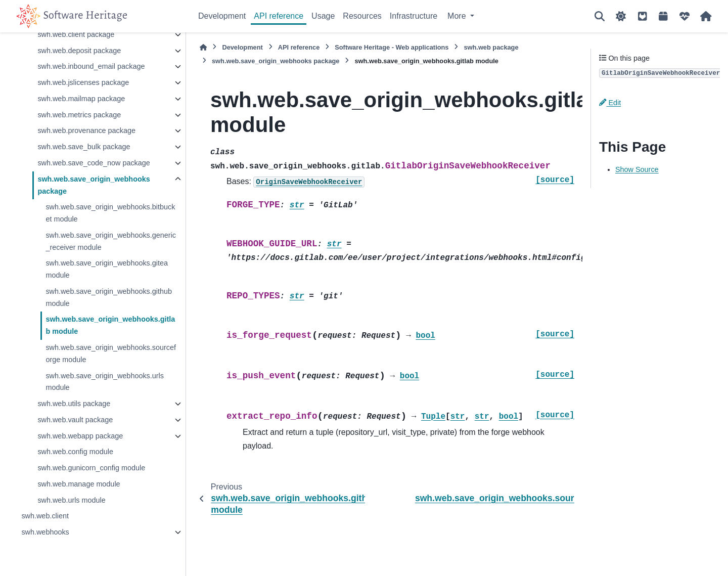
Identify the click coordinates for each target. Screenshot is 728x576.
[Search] (600, 16)
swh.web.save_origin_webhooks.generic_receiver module (111, 241)
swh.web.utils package (74, 404)
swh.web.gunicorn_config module (91, 468)
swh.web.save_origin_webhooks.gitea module (107, 269)
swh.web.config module (75, 452)
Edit (610, 103)
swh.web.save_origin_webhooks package (94, 185)
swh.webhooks (45, 532)
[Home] (203, 47)
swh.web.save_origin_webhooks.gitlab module (110, 325)
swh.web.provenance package (86, 130)
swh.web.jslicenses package (83, 82)
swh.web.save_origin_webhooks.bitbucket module (110, 213)
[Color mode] (621, 16)
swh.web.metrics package (79, 115)
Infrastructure (414, 16)
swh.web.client (45, 516)
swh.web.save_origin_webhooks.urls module (105, 382)
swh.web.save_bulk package (84, 147)
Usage (323, 16)
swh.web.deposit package (79, 51)
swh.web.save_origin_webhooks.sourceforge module (111, 353)
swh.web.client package (76, 34)
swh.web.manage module (79, 484)
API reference (279, 16)
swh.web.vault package (75, 420)
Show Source (637, 169)
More (458, 16)
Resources (362, 16)
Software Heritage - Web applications (392, 47)
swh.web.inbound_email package (91, 66)
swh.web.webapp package (80, 436)
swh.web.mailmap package (81, 99)
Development (222, 16)
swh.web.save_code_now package (94, 163)
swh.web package (491, 47)
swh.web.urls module (71, 500)
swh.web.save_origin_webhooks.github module (109, 297)
